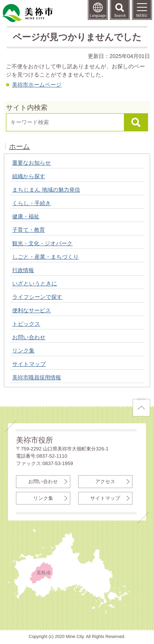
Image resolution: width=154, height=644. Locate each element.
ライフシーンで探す (37, 297)
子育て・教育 (29, 230)
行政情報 (23, 270)
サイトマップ (29, 364)
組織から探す (29, 176)
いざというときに (35, 283)
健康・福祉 (26, 216)
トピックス (26, 324)
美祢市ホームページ (37, 85)
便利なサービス (32, 310)
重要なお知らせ (32, 163)
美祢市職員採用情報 (37, 377)
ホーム (19, 146)
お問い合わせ (29, 337)
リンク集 (23, 351)
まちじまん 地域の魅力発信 (46, 190)
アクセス (105, 481)
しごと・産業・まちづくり (46, 257)
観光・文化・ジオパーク (42, 243)
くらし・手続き (32, 203)
